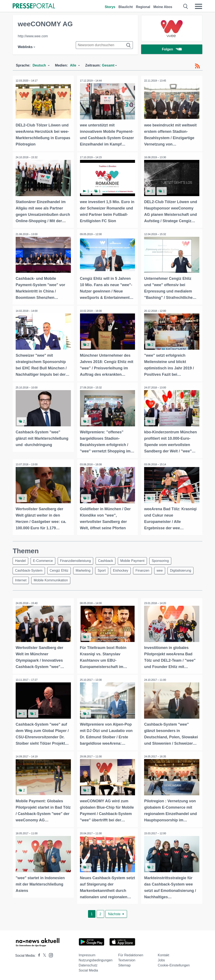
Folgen (172, 50)
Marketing (85, 570)
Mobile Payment (136, 560)
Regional (143, 7)
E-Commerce (44, 560)
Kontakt (164, 954)
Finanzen (147, 570)
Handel (21, 560)
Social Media (88, 970)
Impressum (87, 954)
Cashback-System (29, 570)
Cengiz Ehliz (60, 570)
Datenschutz (88, 965)
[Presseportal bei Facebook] (38, 955)
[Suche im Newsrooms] (104, 45)
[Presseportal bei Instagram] (50, 954)
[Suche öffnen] (186, 6)
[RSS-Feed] (197, 66)
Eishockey (125, 570)
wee (165, 570)
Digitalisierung (26, 580)
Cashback (109, 560)
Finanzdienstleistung (78, 560)
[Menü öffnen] (198, 6)
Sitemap (125, 965)
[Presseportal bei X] (43, 955)
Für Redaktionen (131, 954)
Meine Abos (163, 7)
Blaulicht (126, 7)
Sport (105, 570)
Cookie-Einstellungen (174, 965)
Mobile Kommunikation (81, 580)
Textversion (127, 960)
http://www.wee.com (33, 36)
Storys (110, 7)
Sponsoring (165, 560)
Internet (51, 580)
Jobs (161, 960)
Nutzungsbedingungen (96, 960)
